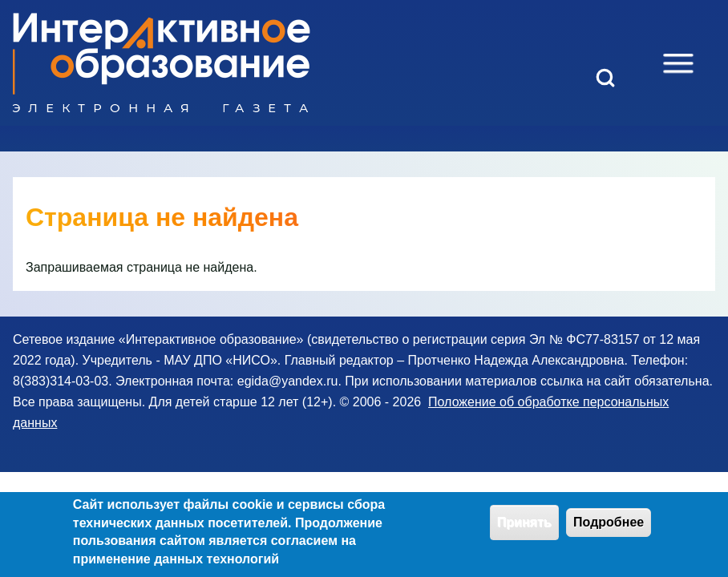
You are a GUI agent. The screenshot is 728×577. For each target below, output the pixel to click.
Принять (524, 528)
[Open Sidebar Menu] (678, 63)
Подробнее (609, 528)
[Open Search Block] (605, 78)
